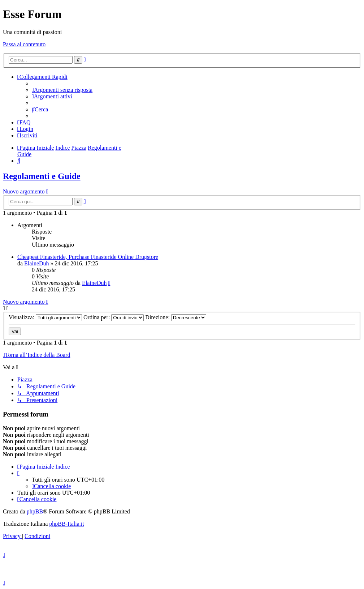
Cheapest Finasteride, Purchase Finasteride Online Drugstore (88, 257)
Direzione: (176, 317)
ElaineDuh (36, 263)
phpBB (35, 511)
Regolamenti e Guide (42, 176)
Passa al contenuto (24, 44)
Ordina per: (114, 317)
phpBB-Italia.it (66, 524)
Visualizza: (45, 317)
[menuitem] (62, 90)
